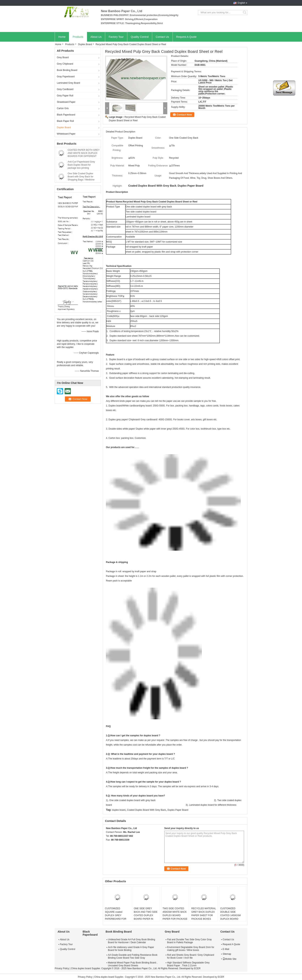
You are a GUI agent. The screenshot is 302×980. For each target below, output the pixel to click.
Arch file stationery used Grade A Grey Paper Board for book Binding (131, 949)
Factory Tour (116, 37)
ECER (197, 968)
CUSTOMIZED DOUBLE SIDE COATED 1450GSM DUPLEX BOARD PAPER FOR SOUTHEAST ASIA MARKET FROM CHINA (233, 919)
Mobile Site (229, 959)
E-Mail (226, 949)
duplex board (119, 810)
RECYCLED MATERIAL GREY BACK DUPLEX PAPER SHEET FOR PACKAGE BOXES (204, 914)
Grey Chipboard (65, 64)
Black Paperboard (66, 115)
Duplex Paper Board (178, 810)
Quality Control (140, 37)
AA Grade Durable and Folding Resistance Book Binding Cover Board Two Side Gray (133, 956)
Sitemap (227, 954)
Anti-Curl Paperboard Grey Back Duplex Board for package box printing (81, 165)
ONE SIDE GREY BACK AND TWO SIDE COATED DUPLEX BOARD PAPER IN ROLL (146, 915)
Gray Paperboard (66, 77)
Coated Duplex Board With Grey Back (146, 810)
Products (78, 37)
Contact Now (184, 115)
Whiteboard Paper (66, 134)
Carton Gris (63, 108)
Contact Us (162, 37)
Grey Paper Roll (65, 96)
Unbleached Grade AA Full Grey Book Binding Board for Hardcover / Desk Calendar (131, 941)
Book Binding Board (67, 70)
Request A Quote (186, 37)
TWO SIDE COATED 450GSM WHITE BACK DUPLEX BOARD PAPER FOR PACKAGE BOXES (175, 915)
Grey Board (63, 57)
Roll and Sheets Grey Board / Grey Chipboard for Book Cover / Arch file (190, 956)
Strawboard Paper (66, 102)
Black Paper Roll (65, 121)
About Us (96, 37)
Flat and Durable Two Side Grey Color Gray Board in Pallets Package (189, 941)
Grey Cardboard (65, 89)
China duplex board (81, 968)
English (241, 3)
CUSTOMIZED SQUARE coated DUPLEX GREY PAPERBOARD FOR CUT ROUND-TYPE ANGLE (116, 917)
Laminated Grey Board (68, 83)
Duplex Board (85, 44)
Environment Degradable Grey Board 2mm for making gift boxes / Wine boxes (191, 949)
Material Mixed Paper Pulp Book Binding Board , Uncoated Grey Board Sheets (133, 964)
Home (62, 37)
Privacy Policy (62, 968)
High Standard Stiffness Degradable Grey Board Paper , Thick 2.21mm (188, 964)
